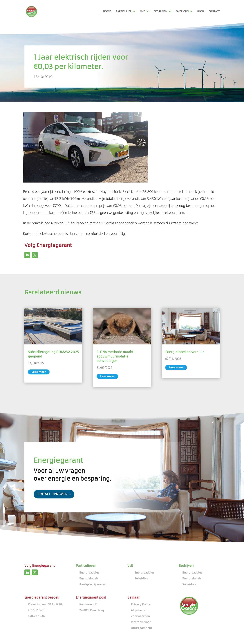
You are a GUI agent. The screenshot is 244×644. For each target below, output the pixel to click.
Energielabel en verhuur (185, 352)
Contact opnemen (52, 494)
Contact (214, 12)
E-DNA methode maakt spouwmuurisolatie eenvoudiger (115, 356)
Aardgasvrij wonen (93, 584)
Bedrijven (160, 12)
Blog (200, 12)
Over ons (182, 12)
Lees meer (39, 372)
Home (107, 12)
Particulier (124, 12)
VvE (142, 12)
